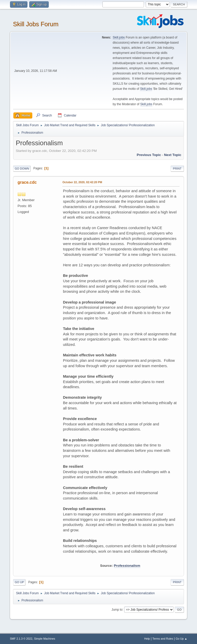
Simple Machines (45, 639)
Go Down (22, 169)
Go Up (19, 582)
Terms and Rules (163, 639)
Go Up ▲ (181, 639)
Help (147, 639)
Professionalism (127, 566)
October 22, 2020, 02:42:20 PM (82, 182)
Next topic (173, 155)
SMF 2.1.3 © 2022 (21, 639)
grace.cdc (27, 182)
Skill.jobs (119, 37)
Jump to (117, 609)
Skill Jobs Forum (36, 24)
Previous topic (149, 155)
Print (177, 169)
